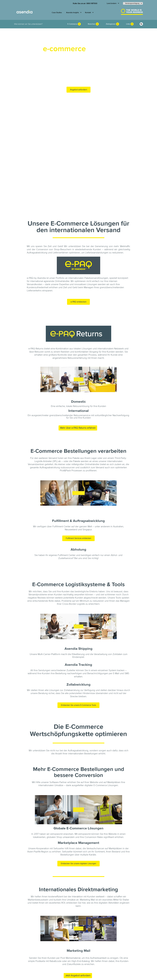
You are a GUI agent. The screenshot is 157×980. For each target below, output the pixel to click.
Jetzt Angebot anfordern (78, 894)
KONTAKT (116, 946)
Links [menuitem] (128, 24)
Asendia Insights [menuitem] (73, 13)
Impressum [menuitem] (42, 975)
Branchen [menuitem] (92, 24)
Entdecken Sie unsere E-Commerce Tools (78, 624)
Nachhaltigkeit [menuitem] (23, 949)
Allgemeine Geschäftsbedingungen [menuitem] (51, 977)
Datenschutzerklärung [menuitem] (88, 975)
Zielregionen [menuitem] (111, 24)
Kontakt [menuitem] (88, 13)
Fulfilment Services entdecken (78, 457)
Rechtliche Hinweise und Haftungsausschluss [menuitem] (63, 975)
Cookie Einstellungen (114, 976)
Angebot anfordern (78, 90)
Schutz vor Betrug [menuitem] (71, 977)
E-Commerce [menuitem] (72, 24)
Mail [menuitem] (45, 945)
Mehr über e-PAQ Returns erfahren (78, 347)
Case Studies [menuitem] (57, 13)
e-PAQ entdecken (78, 221)
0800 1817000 (92, 3)
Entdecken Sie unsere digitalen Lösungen (78, 782)
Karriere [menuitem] (21, 953)
